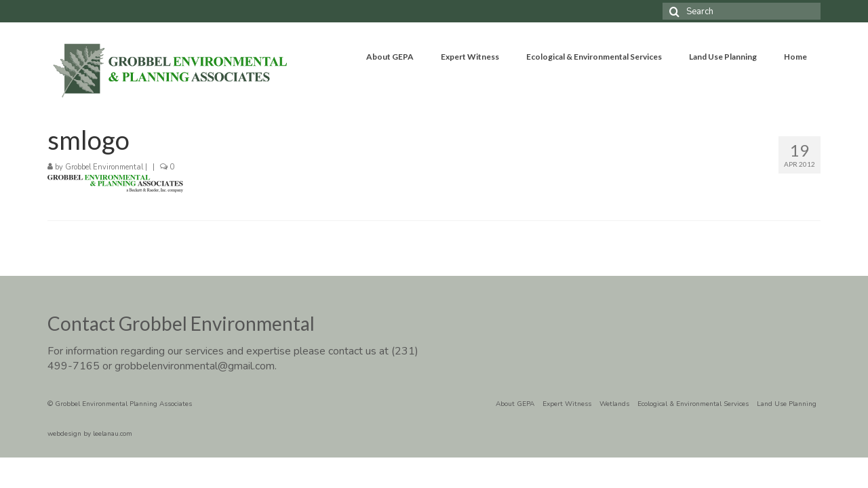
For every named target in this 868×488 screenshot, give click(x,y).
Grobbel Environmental (104, 167)
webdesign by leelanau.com (90, 434)
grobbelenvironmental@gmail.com (195, 366)
